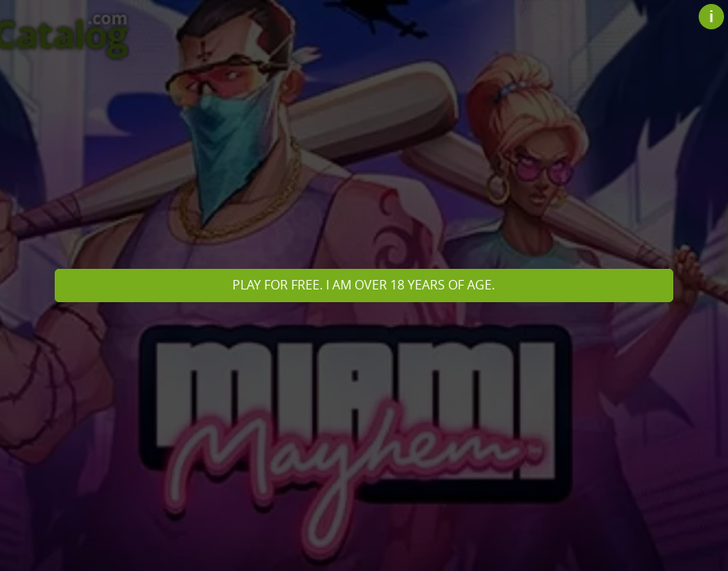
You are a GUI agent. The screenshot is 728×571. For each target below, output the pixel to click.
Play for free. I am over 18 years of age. (364, 285)
